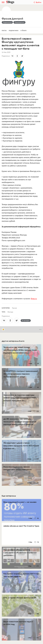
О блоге (24, 30)
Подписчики (14, 30)
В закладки (26, 321)
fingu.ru (34, 299)
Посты (4, 30)
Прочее (14, 308)
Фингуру (10, 312)
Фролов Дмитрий (12, 19)
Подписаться (7, 22)
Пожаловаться (19, 22)
